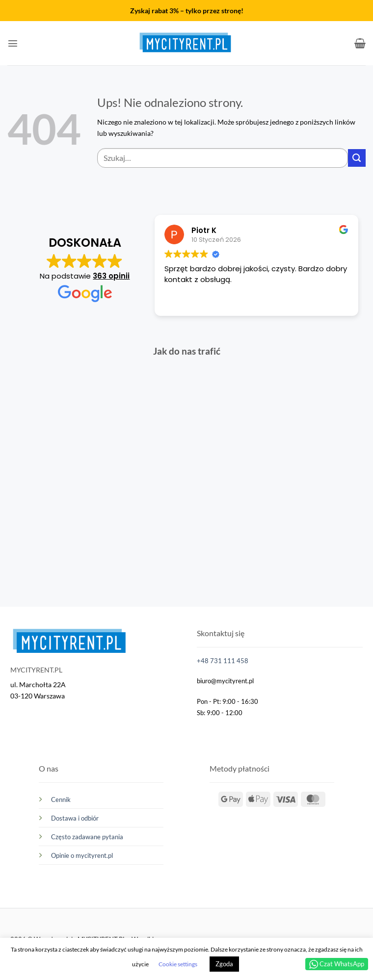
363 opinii (111, 276)
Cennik (61, 799)
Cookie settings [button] (178, 964)
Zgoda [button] (224, 964)
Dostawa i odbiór (75, 818)
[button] (13, 43)
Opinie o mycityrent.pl (82, 855)
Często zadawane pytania (87, 837)
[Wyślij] (357, 158)
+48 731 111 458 (223, 661)
